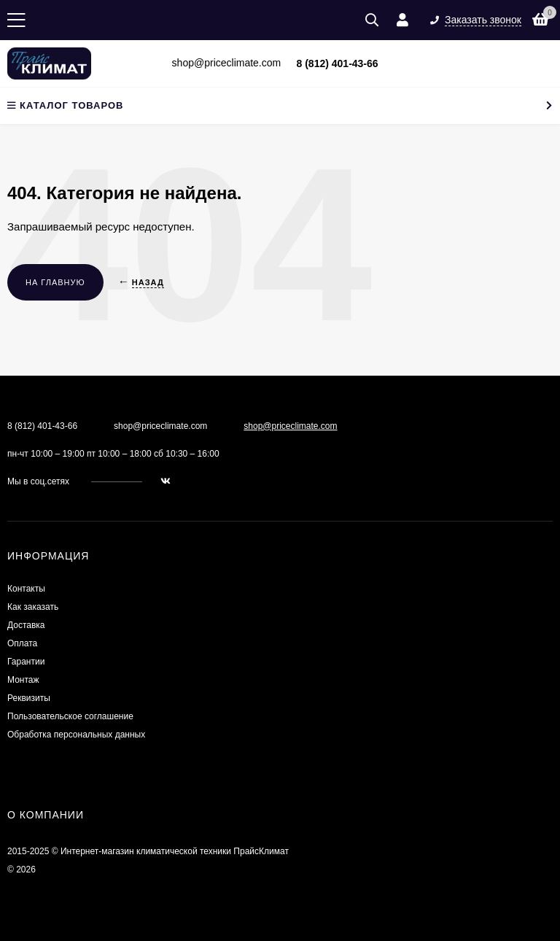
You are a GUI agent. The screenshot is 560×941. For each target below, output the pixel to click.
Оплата (22, 643)
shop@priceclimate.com (290, 426)
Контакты (26, 589)
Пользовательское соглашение (70, 716)
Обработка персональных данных (76, 735)
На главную (55, 282)
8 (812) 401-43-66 (338, 63)
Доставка (26, 625)
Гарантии (26, 662)
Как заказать (33, 607)
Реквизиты (29, 698)
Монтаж (23, 680)
